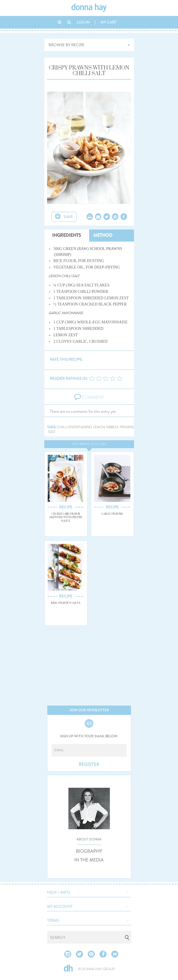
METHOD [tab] (103, 235)
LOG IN (83, 22)
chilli (62, 427)
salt (52, 432)
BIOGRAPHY (89, 851)
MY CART (108, 22)
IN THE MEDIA (89, 860)
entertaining (80, 427)
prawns (127, 427)
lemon (99, 427)
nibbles (112, 427)
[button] (89, 892)
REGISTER (89, 764)
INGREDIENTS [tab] (67, 235)
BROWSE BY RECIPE (66, 45)
